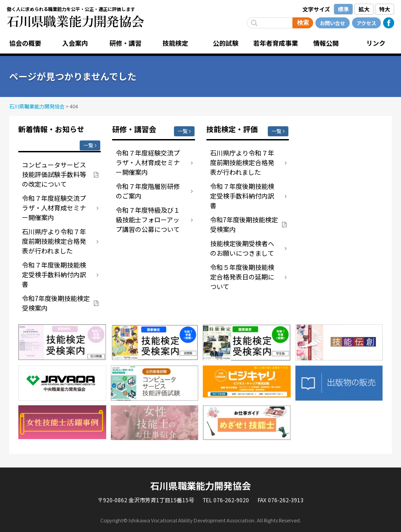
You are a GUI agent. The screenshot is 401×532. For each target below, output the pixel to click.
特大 (385, 9)
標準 (343, 9)
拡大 (364, 9)
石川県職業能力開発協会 (76, 21)
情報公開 (326, 43)
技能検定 (175, 43)
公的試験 (226, 43)
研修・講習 (125, 43)
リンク (376, 43)
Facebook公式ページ (389, 23)
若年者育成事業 (276, 43)
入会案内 (75, 43)
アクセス (366, 23)
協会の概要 (25, 43)
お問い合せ (333, 23)
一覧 (88, 145)
